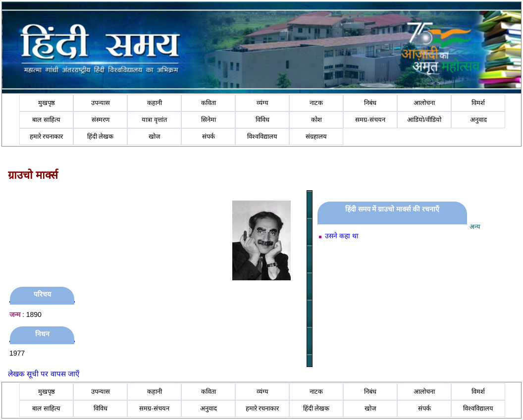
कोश (316, 120)
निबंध (370, 103)
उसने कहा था (342, 236)
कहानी (155, 103)
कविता (209, 103)
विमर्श (478, 103)
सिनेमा (209, 120)
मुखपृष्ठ (47, 103)
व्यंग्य (262, 103)
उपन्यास (101, 103)
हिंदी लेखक (101, 136)
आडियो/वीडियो (424, 120)
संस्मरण (101, 120)
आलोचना (424, 103)
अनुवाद (478, 120)
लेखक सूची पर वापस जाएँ (44, 374)
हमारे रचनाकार (47, 136)
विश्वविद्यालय (262, 136)
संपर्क (209, 136)
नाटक (316, 103)
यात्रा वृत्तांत (154, 120)
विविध (262, 120)
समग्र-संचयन (370, 120)
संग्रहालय (316, 136)
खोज (155, 136)
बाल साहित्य (46, 120)
